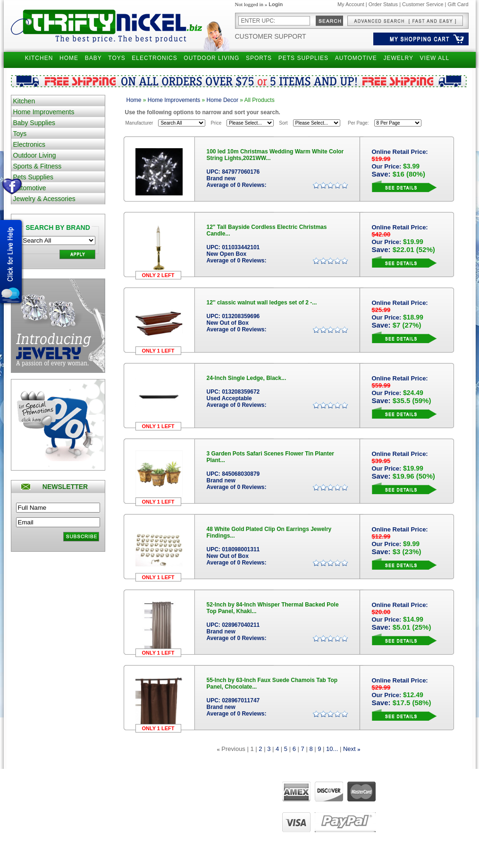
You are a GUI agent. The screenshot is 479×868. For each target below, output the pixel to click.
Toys (20, 134)
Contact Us (227, 802)
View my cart (167, 810)
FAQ (219, 810)
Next (349, 749)
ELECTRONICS (154, 58)
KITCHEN (39, 58)
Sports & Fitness (38, 166)
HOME (69, 58)
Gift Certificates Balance (106, 819)
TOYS (117, 58)
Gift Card (458, 4)
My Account (351, 4)
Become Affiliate (97, 837)
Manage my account (176, 793)
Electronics (29, 144)
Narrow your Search (101, 802)
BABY (93, 58)
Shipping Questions (35, 793)
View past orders (172, 802)
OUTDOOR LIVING (211, 58)
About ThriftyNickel (235, 793)
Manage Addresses (175, 828)
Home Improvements (44, 112)
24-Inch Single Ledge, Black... (247, 378)
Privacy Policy (28, 810)
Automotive (30, 188)
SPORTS (259, 58)
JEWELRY (398, 58)
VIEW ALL (435, 58)
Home (134, 100)
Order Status (383, 4)
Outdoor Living (35, 155)
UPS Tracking (168, 837)
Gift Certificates (96, 810)
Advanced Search (98, 793)
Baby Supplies (34, 123)
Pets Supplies (34, 177)
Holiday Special (96, 828)
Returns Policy (29, 802)
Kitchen (24, 101)
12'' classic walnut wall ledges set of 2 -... (262, 303)
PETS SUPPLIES (303, 58)
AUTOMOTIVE (356, 58)
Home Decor (223, 100)
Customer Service (423, 4)
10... (332, 749)
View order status (172, 819)
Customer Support (271, 36)
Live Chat (225, 819)
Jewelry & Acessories (44, 199)
